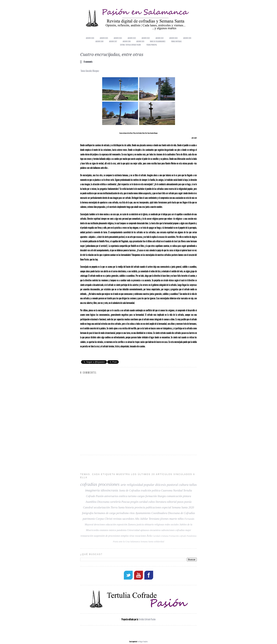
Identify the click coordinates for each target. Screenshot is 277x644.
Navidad (178, 490)
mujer (188, 530)
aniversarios (111, 496)
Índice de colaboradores (158, 41)
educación (111, 524)
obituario (149, 524)
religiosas (159, 524)
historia (130, 507)
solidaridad (159, 542)
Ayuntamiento (143, 513)
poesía (188, 502)
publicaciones (154, 507)
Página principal (152, 45)
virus (132, 536)
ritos (132, 513)
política (156, 490)
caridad (143, 502)
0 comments (88, 62)
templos (125, 536)
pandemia (122, 530)
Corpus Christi (104, 519)
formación (151, 496)
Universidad (133, 530)
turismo (132, 496)
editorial (172, 502)
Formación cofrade (177, 536)
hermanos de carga (105, 513)
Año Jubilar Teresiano (147, 519)
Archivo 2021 (160, 38)
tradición (146, 490)
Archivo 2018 (99, 41)
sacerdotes (128, 519)
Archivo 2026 (90, 38)
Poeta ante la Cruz (121, 542)
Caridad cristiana (160, 536)
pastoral (172, 485)
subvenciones (168, 530)
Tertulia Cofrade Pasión (147, 619)
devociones (100, 524)
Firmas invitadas (176, 41)
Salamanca (135, 542)
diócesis (161, 485)
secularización (102, 507)
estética (123, 496)
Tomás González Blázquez (90, 71)
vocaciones (140, 536)
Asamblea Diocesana (97, 502)
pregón (134, 502)
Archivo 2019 (187, 38)
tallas (193, 485)
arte (123, 485)
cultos (152, 502)
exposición (122, 524)
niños (181, 519)
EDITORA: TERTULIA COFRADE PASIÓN (130, 45)
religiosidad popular (141, 485)
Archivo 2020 (173, 38)
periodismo (123, 513)
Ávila (149, 536)
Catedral (88, 507)
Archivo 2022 (146, 38)
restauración (87, 536)
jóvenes (164, 519)
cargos (141, 496)
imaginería (92, 490)
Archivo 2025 (104, 38)
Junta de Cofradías (130, 490)
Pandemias (192, 536)
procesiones (109, 484)
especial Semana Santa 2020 (178, 507)
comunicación (174, 496)
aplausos (145, 530)
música (113, 530)
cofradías (89, 484)
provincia (140, 507)
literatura (161, 502)
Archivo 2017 (113, 41)
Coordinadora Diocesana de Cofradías (173, 513)
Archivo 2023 (132, 38)
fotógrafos (88, 513)
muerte (173, 519)
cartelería (115, 502)
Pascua (126, 502)
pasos (180, 502)
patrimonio (89, 519)
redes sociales (172, 524)
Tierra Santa (118, 507)
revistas (117, 519)
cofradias (180, 530)
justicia (140, 524)
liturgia (162, 496)
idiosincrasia (109, 490)
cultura (184, 485)
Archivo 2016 (127, 41)
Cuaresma (167, 490)
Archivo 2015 (140, 41)
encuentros (155, 530)
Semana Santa (147, 542)
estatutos (104, 530)
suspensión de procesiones (107, 536)
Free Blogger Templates (142, 641)
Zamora (132, 524)
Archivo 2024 (118, 38)
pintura (187, 496)
